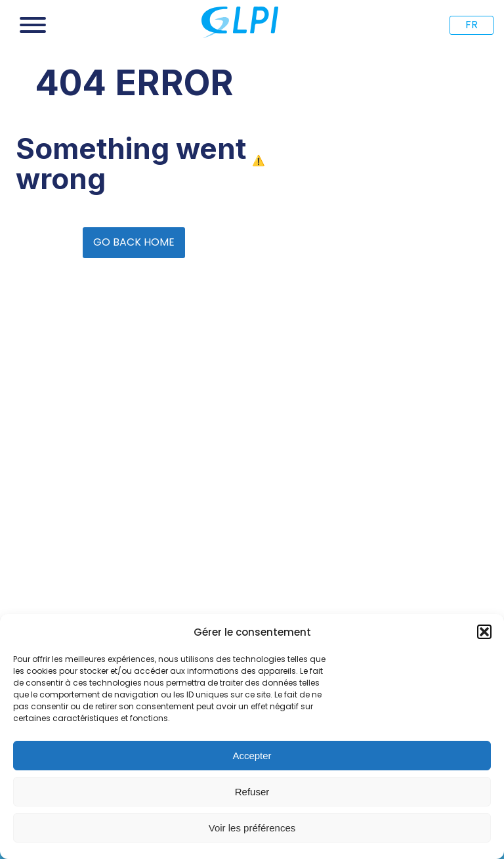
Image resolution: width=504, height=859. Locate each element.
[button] (484, 632)
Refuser (252, 792)
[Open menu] (33, 25)
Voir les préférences (252, 828)
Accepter (252, 756)
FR (472, 25)
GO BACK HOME (134, 242)
